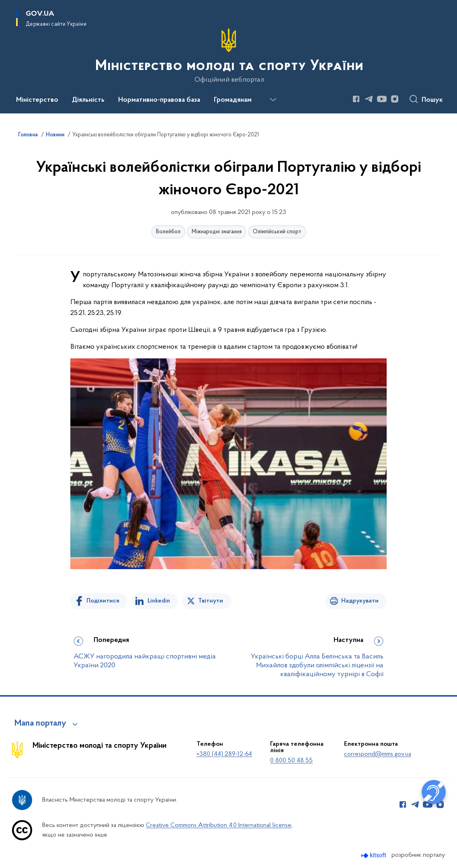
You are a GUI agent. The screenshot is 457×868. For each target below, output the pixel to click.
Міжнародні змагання (217, 232)
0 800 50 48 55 (291, 761)
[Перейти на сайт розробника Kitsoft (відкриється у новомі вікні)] (374, 855)
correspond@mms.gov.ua (378, 754)
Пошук (432, 100)
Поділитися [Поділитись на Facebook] (103, 601)
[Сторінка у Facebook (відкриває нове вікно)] (356, 99)
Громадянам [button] (233, 100)
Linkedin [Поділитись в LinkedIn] (159, 601)
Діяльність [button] (88, 100)
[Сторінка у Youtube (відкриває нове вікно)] (382, 99)
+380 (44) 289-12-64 (224, 754)
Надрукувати (360, 601)
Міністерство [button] (37, 100)
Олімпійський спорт (277, 232)
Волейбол (168, 232)
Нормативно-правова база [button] (159, 100)
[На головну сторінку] (228, 56)
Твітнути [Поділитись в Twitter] (211, 601)
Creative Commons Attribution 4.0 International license (219, 825)
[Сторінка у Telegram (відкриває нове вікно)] (369, 99)
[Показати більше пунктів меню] (273, 100)
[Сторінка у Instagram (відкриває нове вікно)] (395, 99)
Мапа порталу (40, 724)
